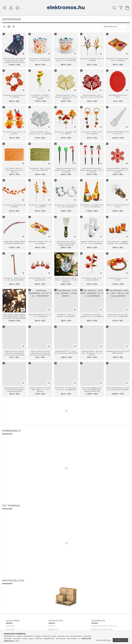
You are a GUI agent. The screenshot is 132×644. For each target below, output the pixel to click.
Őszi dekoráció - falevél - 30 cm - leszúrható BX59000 (92, 279)
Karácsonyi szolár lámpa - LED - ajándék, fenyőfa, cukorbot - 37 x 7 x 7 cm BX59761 (66, 170)
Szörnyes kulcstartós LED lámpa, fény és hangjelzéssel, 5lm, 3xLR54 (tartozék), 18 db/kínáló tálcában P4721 (14, 60)
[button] (14, 45)
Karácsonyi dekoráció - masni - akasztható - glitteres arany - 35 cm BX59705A (66, 97)
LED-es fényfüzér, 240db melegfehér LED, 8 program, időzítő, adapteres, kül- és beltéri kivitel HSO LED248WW (14, 316)
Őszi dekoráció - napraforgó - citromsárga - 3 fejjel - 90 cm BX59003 (40, 97)
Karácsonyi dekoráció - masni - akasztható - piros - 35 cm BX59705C (92, 96)
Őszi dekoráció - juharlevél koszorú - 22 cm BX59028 (14, 96)
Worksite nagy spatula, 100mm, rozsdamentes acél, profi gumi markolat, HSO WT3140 (14, 390)
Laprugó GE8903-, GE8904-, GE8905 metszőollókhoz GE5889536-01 (14, 242)
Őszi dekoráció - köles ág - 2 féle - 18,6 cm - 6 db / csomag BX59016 (118, 315)
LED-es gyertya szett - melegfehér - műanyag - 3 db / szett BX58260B (118, 242)
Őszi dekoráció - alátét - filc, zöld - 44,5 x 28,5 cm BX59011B (40, 169)
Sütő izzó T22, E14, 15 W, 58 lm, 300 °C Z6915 (118, 206)
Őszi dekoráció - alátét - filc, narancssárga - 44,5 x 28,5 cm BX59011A (14, 170)
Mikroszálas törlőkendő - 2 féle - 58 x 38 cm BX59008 (40, 242)
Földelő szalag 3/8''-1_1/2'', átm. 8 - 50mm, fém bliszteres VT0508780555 (66, 352)
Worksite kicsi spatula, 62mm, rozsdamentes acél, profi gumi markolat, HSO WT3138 (66, 243)
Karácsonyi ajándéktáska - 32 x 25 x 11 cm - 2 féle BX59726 (40, 315)
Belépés (52, 626)
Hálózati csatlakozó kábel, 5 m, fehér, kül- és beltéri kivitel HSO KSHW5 (118, 389)
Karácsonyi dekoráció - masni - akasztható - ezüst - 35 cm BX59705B (40, 133)
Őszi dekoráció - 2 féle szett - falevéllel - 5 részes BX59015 (66, 315)
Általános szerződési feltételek (104, 626)
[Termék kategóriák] (5, 8)
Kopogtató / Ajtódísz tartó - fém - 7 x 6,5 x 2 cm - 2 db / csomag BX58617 (92, 242)
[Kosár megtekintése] (127, 8)
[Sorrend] (116, 27)
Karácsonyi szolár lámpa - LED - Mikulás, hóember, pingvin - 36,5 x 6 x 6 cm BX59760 (92, 170)
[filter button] (121, 8)
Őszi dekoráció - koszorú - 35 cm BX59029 (118, 279)
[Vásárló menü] (18, 8)
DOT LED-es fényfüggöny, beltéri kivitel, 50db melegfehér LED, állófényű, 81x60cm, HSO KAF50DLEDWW (92, 390)
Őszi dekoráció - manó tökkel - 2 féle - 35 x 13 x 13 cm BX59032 (92, 206)
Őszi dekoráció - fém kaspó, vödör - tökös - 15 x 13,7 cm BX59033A (66, 59)
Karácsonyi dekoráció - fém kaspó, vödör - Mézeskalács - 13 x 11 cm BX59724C (92, 353)
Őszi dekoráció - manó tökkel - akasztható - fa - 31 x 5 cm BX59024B (92, 315)
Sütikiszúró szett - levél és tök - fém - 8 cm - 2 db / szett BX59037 (66, 206)
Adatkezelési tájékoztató (102, 629)
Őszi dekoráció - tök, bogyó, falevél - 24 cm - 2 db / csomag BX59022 (66, 389)
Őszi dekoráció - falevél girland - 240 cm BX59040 (14, 206)
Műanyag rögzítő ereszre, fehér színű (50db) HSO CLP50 (118, 352)
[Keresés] (114, 8)
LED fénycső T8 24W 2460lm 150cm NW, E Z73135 (118, 133)
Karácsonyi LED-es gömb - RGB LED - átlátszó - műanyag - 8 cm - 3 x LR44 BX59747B (66, 280)
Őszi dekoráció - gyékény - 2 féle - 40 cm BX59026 (92, 59)
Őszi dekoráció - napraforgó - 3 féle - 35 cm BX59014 (66, 133)
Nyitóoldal (10, 626)
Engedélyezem (120, 640)
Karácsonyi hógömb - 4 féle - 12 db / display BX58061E (40, 279)
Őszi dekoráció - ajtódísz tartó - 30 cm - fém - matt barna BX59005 (14, 279)
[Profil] (11, 8)
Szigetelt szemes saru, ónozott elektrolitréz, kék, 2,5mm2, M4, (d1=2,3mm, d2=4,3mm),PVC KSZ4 (14, 353)
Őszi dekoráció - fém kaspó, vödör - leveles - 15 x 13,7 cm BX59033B (40, 59)
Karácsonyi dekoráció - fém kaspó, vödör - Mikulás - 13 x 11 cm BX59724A (40, 390)
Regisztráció (54, 629)
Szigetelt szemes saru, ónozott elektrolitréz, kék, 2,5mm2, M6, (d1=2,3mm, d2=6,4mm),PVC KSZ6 (40, 353)
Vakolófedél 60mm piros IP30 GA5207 (118, 96)
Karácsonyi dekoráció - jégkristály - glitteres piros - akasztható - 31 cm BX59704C (118, 170)
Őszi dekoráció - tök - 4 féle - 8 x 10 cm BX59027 (14, 133)
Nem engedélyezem (104, 640)
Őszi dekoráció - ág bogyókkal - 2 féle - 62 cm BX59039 (40, 206)
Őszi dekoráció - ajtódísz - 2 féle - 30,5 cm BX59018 (92, 133)
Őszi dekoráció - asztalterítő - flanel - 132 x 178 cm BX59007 (118, 59)
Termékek (10, 629)
